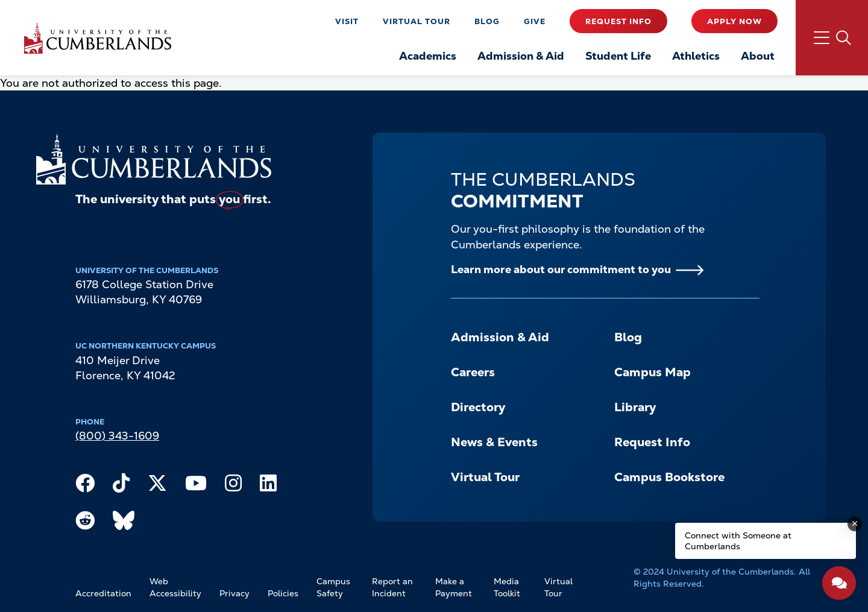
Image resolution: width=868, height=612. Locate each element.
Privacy (234, 593)
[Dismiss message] (855, 524)
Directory (478, 407)
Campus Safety (333, 587)
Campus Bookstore (669, 477)
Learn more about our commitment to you (561, 269)
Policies (283, 593)
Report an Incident (392, 587)
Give (535, 21)
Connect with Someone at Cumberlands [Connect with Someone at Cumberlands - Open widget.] (738, 541)
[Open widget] (839, 583)
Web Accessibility (175, 587)
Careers (473, 372)
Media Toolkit (507, 587)
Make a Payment (454, 587)
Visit (347, 21)
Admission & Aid (500, 337)
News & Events (494, 442)
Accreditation (103, 593)
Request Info (618, 21)
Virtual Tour (417, 21)
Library (635, 407)
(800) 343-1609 (117, 436)
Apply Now (734, 21)
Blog (487, 21)
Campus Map (653, 372)
